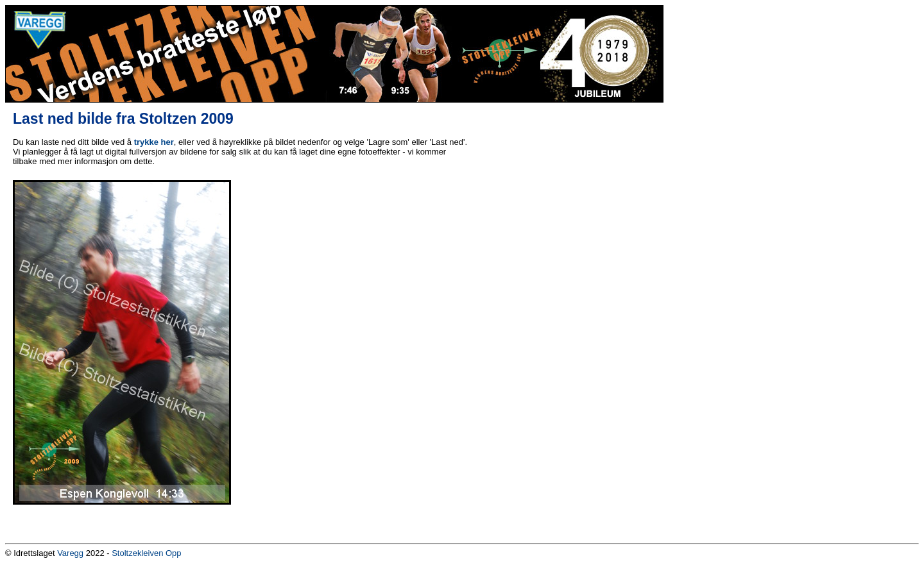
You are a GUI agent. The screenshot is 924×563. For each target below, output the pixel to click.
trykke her (154, 142)
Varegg (70, 553)
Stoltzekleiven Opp (146, 553)
